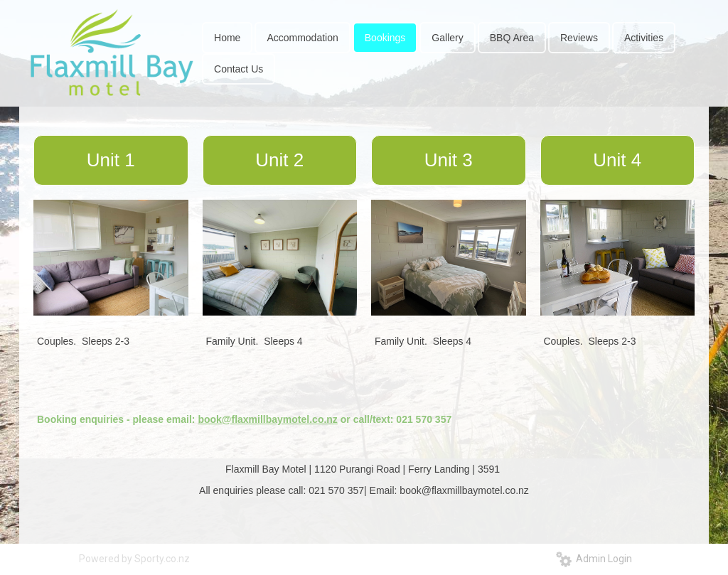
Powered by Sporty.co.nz (134, 559)
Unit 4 (617, 160)
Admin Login (594, 559)
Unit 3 (449, 160)
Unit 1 (111, 160)
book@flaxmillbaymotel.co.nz (267, 419)
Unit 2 (279, 160)
